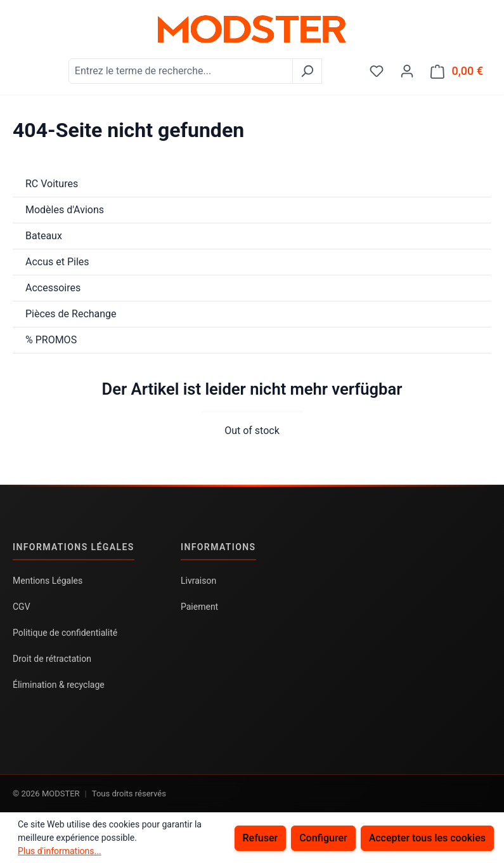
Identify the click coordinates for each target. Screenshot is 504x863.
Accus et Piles (57, 262)
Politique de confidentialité (65, 633)
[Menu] (21, 67)
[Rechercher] (307, 71)
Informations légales (74, 547)
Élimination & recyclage (59, 685)
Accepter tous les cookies (427, 838)
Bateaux (44, 236)
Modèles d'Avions (65, 210)
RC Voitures (52, 184)
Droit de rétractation (52, 659)
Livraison (198, 581)
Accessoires (53, 288)
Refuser (261, 838)
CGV (22, 607)
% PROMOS (51, 340)
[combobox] (181, 71)
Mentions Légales (48, 581)
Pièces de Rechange (71, 314)
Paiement (199, 607)
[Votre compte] (407, 71)
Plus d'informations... (60, 851)
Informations (218, 547)
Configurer (323, 838)
